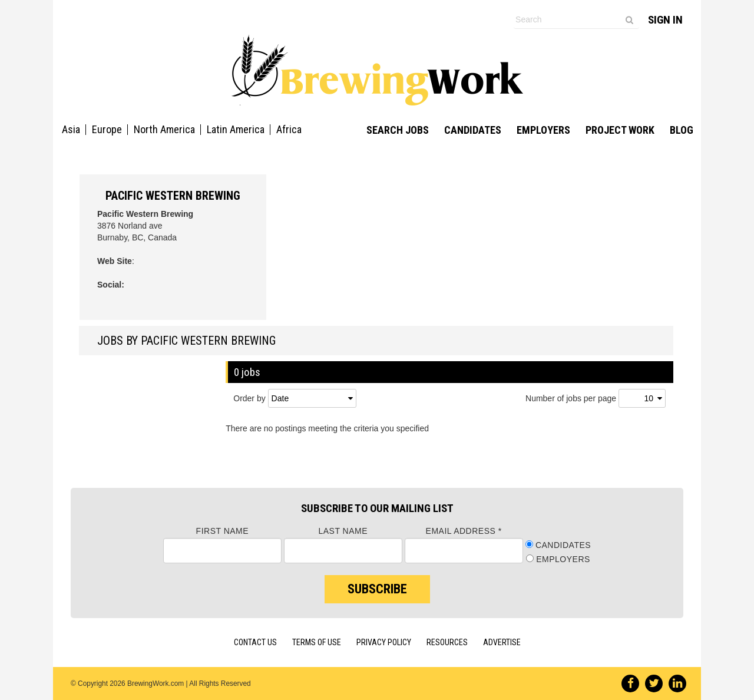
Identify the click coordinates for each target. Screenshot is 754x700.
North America (164, 129)
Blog (682, 130)
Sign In (665, 20)
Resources (447, 642)
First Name (223, 531)
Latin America (236, 129)
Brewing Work (377, 70)
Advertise (502, 642)
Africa (289, 129)
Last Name (343, 531)
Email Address (464, 531)
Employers (543, 130)
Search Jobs (398, 130)
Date (280, 398)
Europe (107, 129)
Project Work (620, 130)
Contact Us (255, 642)
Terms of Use (317, 642)
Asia (71, 129)
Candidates (473, 130)
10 (649, 398)
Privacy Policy (384, 642)
